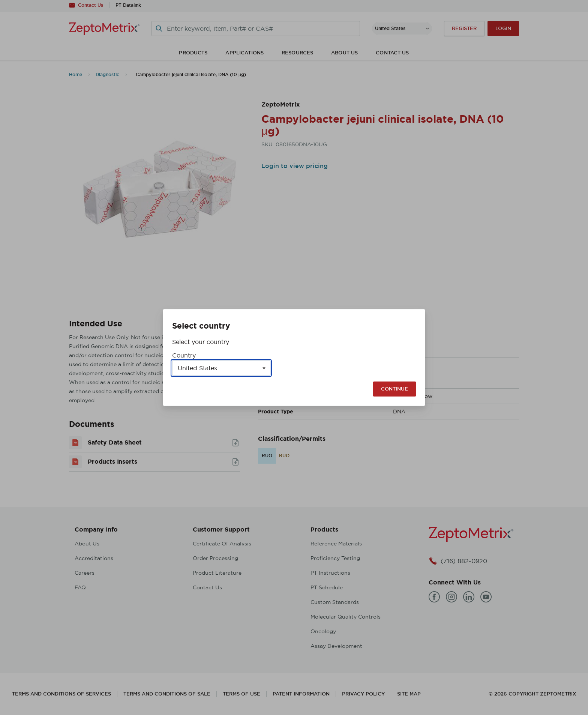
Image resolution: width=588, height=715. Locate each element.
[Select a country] (221, 368)
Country (184, 355)
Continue (394, 389)
